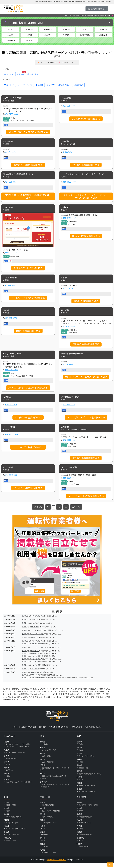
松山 (80, 852)
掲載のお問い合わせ (93, 732)
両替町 (87, 791)
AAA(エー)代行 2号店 (14, 101)
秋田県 (6, 773)
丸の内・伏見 (91, 797)
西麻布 (45, 781)
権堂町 (89, 779)
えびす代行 (9, 211)
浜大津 (8, 816)
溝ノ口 (42, 792)
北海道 (6, 747)
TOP (14, 732)
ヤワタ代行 (35, 621)
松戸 (50, 773)
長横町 (14, 758)
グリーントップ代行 (38, 652)
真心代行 (65, 314)
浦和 (53, 767)
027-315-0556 (69, 330)
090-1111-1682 (69, 445)
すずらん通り (8, 752)
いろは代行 (35, 656)
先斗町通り (17, 822)
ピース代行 (9, 472)
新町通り (21, 758)
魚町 (22, 834)
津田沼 (67, 773)
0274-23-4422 (11, 289)
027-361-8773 (11, 322)
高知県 (43, 855)
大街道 (45, 852)
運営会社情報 (77, 732)
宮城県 (6, 767)
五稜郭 (21, 752)
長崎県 (79, 819)
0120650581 (68, 155)
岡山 (44, 822)
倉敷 (48, 822)
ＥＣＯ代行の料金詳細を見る (86, 122)
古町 (80, 749)
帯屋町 (45, 857)
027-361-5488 (69, 109)
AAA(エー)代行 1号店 (14, 358)
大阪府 (6, 825)
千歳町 (93, 791)
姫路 (13, 834)
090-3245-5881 (12, 480)
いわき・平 (19, 787)
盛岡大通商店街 (11, 764)
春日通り (86, 773)
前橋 (44, 761)
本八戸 (8, 758)
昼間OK (51, 87)
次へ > (76, 512)
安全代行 (8, 401)
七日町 (8, 781)
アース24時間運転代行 (39, 683)
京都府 (6, 819)
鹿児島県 (80, 843)
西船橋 (45, 773)
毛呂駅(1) (11, 30)
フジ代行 (65, 144)
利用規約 (43, 732)
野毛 (44, 790)
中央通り (82, 779)
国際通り (86, 852)
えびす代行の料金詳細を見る (28, 272)
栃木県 (43, 753)
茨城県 (43, 747)
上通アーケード (84, 828)
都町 (80, 834)
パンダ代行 (35, 674)
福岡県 (79, 808)
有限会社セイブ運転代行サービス (20, 177)
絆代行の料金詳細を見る (86, 305)
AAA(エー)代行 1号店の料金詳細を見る (28, 392)
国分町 (8, 769)
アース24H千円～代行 (39, 635)
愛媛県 (43, 849)
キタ (7, 828)
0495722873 (10, 155)
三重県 (6, 808)
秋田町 (45, 840)
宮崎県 (79, 837)
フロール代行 (36, 680)
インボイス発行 (25, 87)
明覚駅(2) (29, 30)
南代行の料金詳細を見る (28, 335)
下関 (44, 834)
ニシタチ (82, 840)
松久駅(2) (29, 36)
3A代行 (34, 628)
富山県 (79, 753)
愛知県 (79, 794)
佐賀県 (79, 814)
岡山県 (43, 819)
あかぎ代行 (9, 144)
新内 (7, 846)
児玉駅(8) (48, 36)
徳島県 (43, 837)
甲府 (80, 773)
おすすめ (9, 77)
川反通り (9, 775)
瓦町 (44, 846)
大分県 (79, 831)
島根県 (43, 814)
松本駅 (99, 779)
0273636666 (68, 369)
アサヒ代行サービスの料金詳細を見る (86, 422)
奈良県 (6, 837)
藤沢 (48, 792)
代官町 (49, 816)
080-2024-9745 (69, 483)
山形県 (6, 779)
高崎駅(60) (29, 42)
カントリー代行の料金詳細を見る (28, 302)
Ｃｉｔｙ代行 (10, 432)
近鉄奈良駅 (16, 840)
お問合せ (52, 732)
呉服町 (81, 791)
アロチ (12, 846)
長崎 (80, 822)
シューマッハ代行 (70, 472)
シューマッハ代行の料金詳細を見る (86, 501)
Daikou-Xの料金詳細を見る (86, 240)
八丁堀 (45, 828)
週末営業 (78, 87)
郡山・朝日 (10, 787)
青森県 (6, 755)
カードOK (9, 87)
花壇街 (51, 781)
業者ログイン (64, 732)
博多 (80, 810)
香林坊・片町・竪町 (86, 761)
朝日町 (45, 810)
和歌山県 (7, 843)
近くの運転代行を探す (27, 732)
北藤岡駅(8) (103, 36)
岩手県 (6, 761)
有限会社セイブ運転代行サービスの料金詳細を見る (28, 200)
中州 (85, 810)
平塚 (57, 790)
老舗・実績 (33, 77)
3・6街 (22, 749)
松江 (44, 816)
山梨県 (79, 771)
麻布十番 (63, 781)
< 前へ (38, 512)
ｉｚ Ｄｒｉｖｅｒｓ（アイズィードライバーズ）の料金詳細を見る (86, 200)
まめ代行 (65, 432)
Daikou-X (66, 211)
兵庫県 (6, 831)
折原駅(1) (85, 30)
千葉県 (43, 771)
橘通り (89, 840)
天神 (89, 810)
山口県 (43, 831)
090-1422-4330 (69, 185)
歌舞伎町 (43, 784)
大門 (16, 752)
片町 (80, 767)
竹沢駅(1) (66, 30)
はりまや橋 (52, 857)
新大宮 (8, 840)
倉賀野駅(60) (11, 42)
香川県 (43, 843)
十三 (18, 828)
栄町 (42, 775)
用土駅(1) (11, 36)
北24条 (16, 749)
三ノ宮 (8, 834)
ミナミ (12, 828)
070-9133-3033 (12, 117)
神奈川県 (44, 787)
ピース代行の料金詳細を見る (28, 493)
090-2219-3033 (12, 374)
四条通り (9, 822)
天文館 (81, 846)
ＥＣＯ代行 (67, 101)
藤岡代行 (34, 642)
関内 (48, 790)
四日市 (8, 810)
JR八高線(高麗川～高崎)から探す (26, 23)
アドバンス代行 (37, 649)
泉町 (54, 755)
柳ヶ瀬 (81, 785)
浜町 (91, 822)
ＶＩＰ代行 (35, 646)
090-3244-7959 (12, 439)
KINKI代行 (35, 632)
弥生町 (51, 810)
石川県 (79, 759)
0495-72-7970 (11, 409)
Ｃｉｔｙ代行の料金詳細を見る (28, 452)
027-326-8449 (69, 409)
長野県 (79, 776)
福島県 (6, 785)
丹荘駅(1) (66, 36)
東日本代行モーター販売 (73, 358)
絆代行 (64, 281)
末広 (26, 752)
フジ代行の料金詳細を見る (86, 168)
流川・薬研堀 (53, 828)
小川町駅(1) (48, 30)
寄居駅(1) (103, 30)
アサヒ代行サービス (71, 401)
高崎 (48, 761)
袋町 (94, 779)
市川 (57, 773)
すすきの (9, 749)
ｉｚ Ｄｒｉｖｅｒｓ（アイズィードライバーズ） (86, 177)
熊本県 (79, 825)
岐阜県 (79, 782)
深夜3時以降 (64, 87)
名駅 (83, 797)
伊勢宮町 (56, 816)
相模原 (67, 790)
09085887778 (11, 257)
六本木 (57, 781)
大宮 (44, 767)
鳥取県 (43, 808)
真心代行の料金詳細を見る (86, 348)
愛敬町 (81, 816)
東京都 (43, 779)
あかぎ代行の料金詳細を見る (28, 168)
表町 (53, 822)
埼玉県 (43, 765)
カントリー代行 (11, 281)
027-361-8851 (11, 185)
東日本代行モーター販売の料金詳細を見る (86, 381)
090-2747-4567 (69, 222)
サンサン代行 (36, 667)
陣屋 (30, 787)
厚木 (62, 790)
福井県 (79, 765)
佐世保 (85, 822)
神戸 (18, 834)
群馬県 (82, 15)
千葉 (62, 773)
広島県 (43, 825)
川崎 (53, 790)
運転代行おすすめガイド (72, 15)
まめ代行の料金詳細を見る (86, 463)
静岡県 (79, 788)
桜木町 (81, 755)
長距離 (39, 87)
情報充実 (21, 76)
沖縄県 (79, 849)
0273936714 (68, 292)
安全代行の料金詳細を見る (28, 422)
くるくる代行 (36, 661)
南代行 (6, 314)
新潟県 (79, 747)
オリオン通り (47, 755)
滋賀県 (6, 814)
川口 (48, 767)
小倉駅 (94, 810)
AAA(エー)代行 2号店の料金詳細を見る (28, 135)
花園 (27, 749)
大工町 (45, 749)
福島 (25, 787)
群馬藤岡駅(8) (85, 36)
